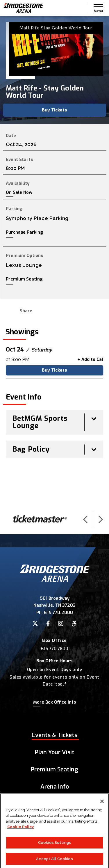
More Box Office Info (55, 702)
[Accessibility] (74, 624)
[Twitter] (35, 624)
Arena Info (55, 787)
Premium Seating (24, 279)
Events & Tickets (54, 735)
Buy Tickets (54, 110)
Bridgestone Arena (23, 8)
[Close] (102, 807)
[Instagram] (61, 624)
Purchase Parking (24, 232)
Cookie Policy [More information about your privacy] (20, 833)
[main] (54, 260)
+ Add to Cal (90, 359)
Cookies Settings (54, 849)
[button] (98, 8)
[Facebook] (48, 624)
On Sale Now (19, 192)
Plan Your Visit (55, 752)
